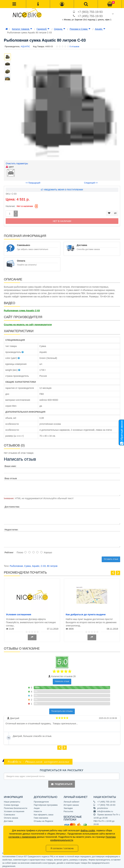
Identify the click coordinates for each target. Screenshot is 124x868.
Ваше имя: (10, 465)
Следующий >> (91, 182)
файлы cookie (88, 830)
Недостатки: (11, 528)
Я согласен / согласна (62, 848)
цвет (10, 167)
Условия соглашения (19, 613)
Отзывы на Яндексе (43, 820)
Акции (37, 807)
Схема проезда (11, 803)
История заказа (71, 803)
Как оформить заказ (44, 813)
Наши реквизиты (12, 800)
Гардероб (43, 29)
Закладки (68, 807)
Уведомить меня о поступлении (62, 188)
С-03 (43, 565)
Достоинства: (12, 505)
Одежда (60, 29)
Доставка (8, 820)
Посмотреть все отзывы (62, 710)
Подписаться (62, 783)
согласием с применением (22, 837)
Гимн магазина (41, 816)
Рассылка (68, 810)
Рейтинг (9, 551)
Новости (38, 810)
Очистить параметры (17, 163)
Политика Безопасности (16, 807)
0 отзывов (74, 46)
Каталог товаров (22, 29)
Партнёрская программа (46, 803)
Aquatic (100, 29)
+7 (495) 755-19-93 (90, 16)
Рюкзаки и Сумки (80, 29)
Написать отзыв (62, 680)
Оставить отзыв (111, 558)
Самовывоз (9, 813)
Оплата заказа (11, 816)
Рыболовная (16, 565)
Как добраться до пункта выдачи (86, 613)
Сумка (28, 565)
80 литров (52, 565)
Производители (41, 800)
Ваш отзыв (11, 477)
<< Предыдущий (33, 182)
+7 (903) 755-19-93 (90, 12)
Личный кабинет (72, 800)
